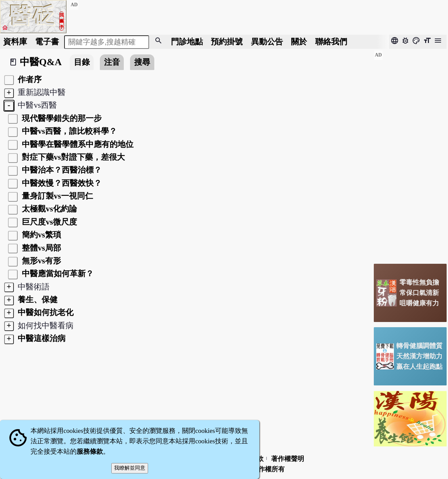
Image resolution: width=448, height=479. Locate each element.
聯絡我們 (331, 42)
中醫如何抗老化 (45, 312)
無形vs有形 (40, 261)
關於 (299, 42)
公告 (267, 42)
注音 (112, 62)
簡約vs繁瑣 (40, 235)
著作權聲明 (288, 459)
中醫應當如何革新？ (57, 273)
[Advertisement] (410, 154)
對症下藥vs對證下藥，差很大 (72, 157)
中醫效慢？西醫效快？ (61, 183)
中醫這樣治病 (41, 338)
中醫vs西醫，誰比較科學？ (68, 131)
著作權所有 (268, 469)
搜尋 (142, 62)
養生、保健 (37, 299)
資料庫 (15, 42)
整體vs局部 (40, 248)
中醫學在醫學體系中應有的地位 (77, 144)
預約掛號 (227, 42)
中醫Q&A (41, 62)
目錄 (82, 62)
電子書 (47, 42)
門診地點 (187, 42)
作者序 (29, 79)
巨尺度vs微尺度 (48, 222)
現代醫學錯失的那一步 (61, 118)
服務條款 (90, 451)
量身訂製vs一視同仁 (56, 196)
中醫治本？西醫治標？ (61, 170)
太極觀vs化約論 (48, 209)
